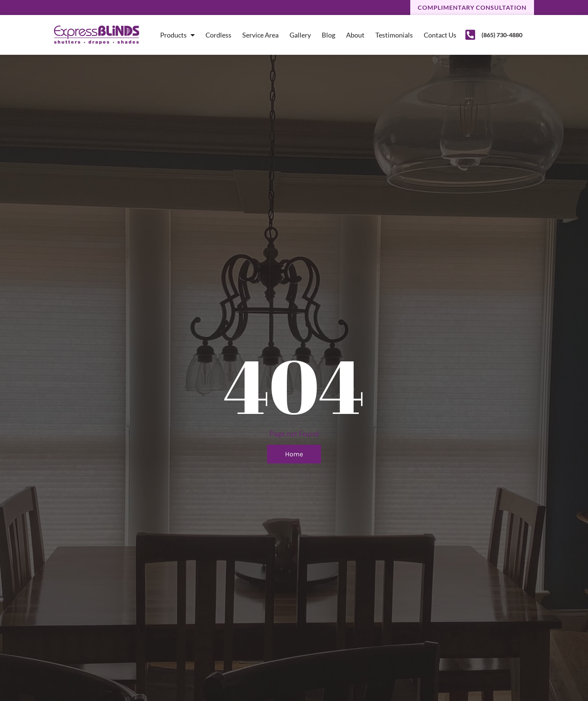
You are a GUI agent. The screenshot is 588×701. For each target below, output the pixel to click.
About (355, 35)
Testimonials (394, 35)
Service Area (260, 35)
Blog (328, 35)
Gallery (300, 35)
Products (177, 35)
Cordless (218, 35)
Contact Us (440, 35)
